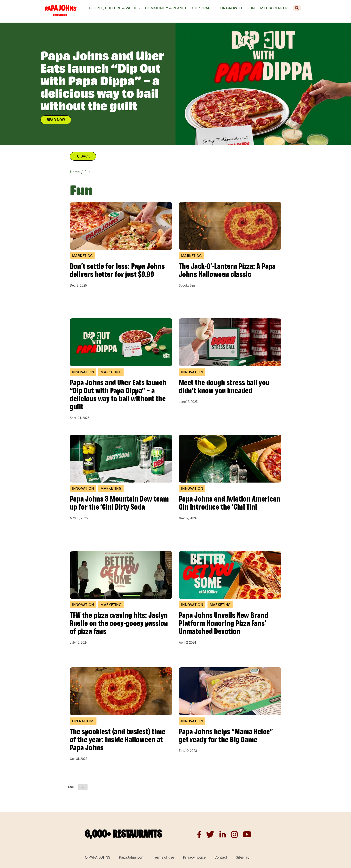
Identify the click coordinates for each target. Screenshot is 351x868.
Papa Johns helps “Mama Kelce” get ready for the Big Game (226, 735)
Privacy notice (194, 857)
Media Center (274, 8)
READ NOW (56, 120)
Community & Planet (166, 8)
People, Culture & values (114, 8)
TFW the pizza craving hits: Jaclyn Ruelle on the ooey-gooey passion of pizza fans (119, 623)
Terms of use (164, 857)
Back (83, 156)
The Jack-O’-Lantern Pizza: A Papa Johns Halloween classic (227, 270)
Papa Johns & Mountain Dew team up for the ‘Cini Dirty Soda (119, 503)
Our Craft (202, 8)
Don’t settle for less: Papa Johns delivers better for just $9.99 (117, 270)
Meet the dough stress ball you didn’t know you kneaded (224, 386)
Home (75, 172)
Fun (251, 8)
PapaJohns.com (132, 857)
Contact (221, 857)
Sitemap (243, 857)
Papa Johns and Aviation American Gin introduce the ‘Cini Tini (230, 503)
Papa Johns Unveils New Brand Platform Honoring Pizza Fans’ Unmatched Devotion (224, 623)
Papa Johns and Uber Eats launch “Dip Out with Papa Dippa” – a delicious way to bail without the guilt (118, 394)
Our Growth (230, 8)
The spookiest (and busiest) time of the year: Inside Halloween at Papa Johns (118, 739)
